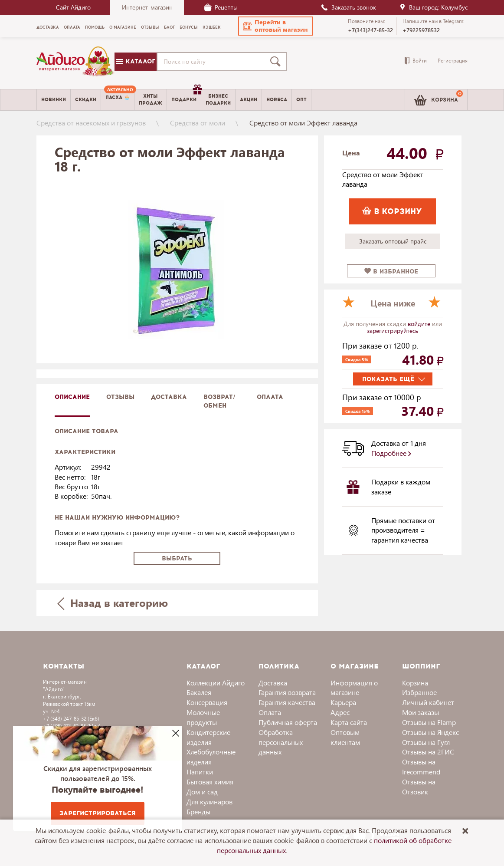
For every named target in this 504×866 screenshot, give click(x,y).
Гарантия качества (287, 702)
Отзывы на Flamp (429, 722)
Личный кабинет (428, 702)
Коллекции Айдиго (216, 683)
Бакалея (199, 692)
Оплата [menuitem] (72, 27)
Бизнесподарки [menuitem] (218, 99)
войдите (420, 324)
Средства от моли (198, 123)
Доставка (273, 683)
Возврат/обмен (219, 401)
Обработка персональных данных (281, 742)
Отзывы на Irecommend (421, 767)
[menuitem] (118, 100)
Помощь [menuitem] (95, 27)
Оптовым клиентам (345, 737)
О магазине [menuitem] (123, 27)
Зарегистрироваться (98, 813)
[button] (275, 26)
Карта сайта (349, 722)
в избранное (391, 272)
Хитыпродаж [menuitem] (151, 99)
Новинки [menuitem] (54, 100)
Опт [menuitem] (301, 100)
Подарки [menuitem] (186, 96)
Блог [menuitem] (169, 27)
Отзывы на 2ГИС (428, 752)
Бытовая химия (210, 782)
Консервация (207, 702)
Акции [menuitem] (249, 100)
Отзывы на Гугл (426, 742)
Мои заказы (421, 712)
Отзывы (120, 397)
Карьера (343, 702)
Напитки (200, 772)
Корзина (415, 683)
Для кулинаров (209, 802)
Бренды (198, 812)
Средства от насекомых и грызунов (91, 123)
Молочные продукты (203, 717)
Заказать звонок (348, 7)
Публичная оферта (288, 722)
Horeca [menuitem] (277, 100)
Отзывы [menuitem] (150, 27)
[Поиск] (277, 62)
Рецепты (221, 7)
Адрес (340, 712)
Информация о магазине (354, 688)
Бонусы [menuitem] (189, 27)
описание (72, 397)
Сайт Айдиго (73, 7)
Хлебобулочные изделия (211, 757)
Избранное (419, 692)
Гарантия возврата (287, 692)
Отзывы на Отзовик (419, 787)
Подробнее (391, 453)
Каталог (136, 61)
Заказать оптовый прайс (393, 241)
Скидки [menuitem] (86, 100)
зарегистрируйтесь (393, 331)
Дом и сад (202, 792)
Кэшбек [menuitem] (212, 27)
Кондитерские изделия (208, 737)
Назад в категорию (113, 603)
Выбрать (177, 558)
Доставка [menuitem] (48, 27)
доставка (169, 397)
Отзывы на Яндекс (430, 732)
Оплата (270, 397)
